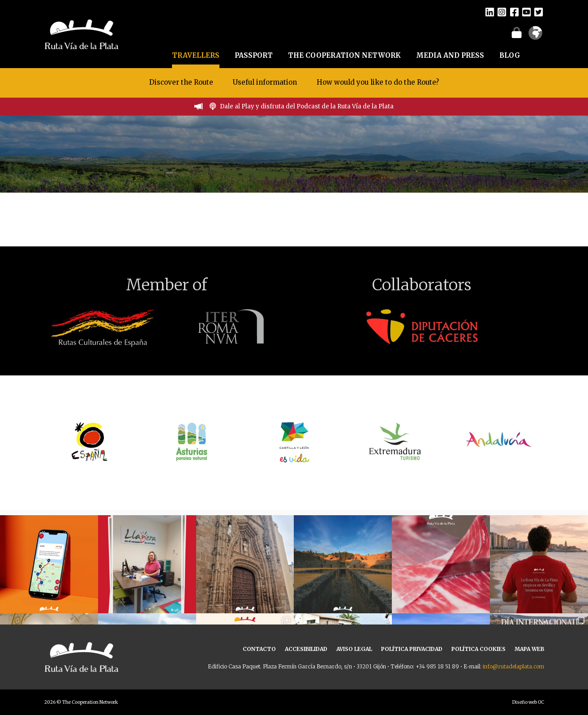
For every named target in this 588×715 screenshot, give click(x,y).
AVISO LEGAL (354, 649)
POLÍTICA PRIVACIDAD (412, 649)
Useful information (265, 82)
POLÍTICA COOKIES (479, 649)
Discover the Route (181, 82)
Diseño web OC (528, 702)
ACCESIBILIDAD (306, 649)
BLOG (510, 55)
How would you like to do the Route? (378, 82)
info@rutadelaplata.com (513, 666)
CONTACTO (259, 649)
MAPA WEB (529, 649)
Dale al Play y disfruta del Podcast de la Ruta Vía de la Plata (307, 106)
